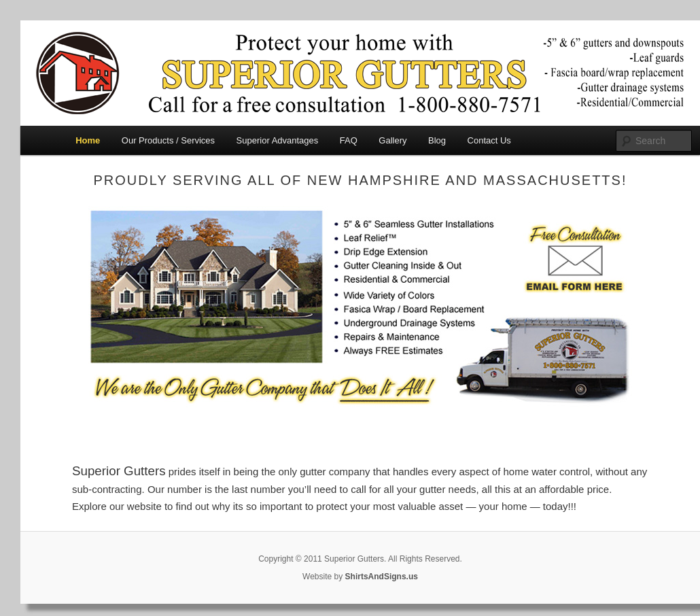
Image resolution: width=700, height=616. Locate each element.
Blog (437, 140)
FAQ (349, 140)
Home (88, 140)
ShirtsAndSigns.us (382, 577)
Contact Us (489, 140)
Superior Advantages (278, 140)
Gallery (392, 140)
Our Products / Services (168, 140)
